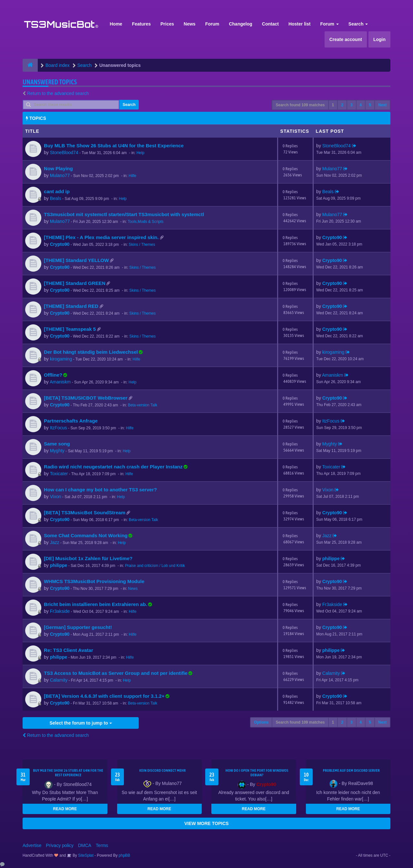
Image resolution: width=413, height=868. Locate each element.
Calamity (59, 680)
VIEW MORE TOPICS (206, 823)
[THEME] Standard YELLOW (76, 260)
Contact (270, 24)
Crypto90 (60, 244)
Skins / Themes (142, 245)
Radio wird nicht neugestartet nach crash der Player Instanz (113, 467)
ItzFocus (59, 428)
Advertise (32, 845)
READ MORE (65, 809)
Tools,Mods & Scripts (146, 222)
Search (358, 24)
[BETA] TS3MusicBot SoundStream (85, 512)
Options (261, 722)
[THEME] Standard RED (71, 306)
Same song (57, 444)
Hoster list (299, 24)
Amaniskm (60, 382)
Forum (212, 24)
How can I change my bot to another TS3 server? (100, 490)
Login (379, 39)
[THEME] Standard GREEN (75, 283)
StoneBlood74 (64, 152)
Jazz (55, 542)
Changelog (240, 24)
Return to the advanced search (58, 93)
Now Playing (58, 168)
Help (140, 153)
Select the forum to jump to (81, 723)
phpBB (125, 855)
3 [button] (352, 105)
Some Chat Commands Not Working (86, 535)
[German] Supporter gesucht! (78, 627)
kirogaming (61, 359)
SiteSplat (85, 855)
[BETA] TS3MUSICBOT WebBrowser (86, 398)
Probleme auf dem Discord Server (351, 770)
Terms (102, 845)
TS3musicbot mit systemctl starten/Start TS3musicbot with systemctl (124, 214)
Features (141, 24)
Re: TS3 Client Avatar (69, 650)
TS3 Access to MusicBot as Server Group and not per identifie (116, 673)
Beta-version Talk (142, 405)
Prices (167, 24)
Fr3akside (60, 611)
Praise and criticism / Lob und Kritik (155, 566)
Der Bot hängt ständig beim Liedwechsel (91, 352)
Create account (346, 39)
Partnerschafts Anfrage (71, 421)
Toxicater (59, 474)
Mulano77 (60, 175)
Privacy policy (60, 845)
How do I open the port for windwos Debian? (257, 773)
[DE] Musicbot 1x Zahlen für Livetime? (88, 558)
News (190, 24)
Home (116, 24)
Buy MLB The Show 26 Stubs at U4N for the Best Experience (114, 146)
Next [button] (382, 105)
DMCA (85, 845)
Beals (56, 198)
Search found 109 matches (300, 105)
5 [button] (370, 105)
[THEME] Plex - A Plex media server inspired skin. (101, 237)
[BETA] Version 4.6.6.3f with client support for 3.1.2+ (104, 696)
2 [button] (342, 105)
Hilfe (133, 176)
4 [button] (361, 105)
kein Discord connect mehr (163, 770)
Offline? (53, 375)
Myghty (57, 451)
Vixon (56, 497)
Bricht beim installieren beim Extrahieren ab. (96, 604)
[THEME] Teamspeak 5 (70, 329)
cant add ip (57, 191)
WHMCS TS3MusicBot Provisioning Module (94, 581)
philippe (59, 565)
